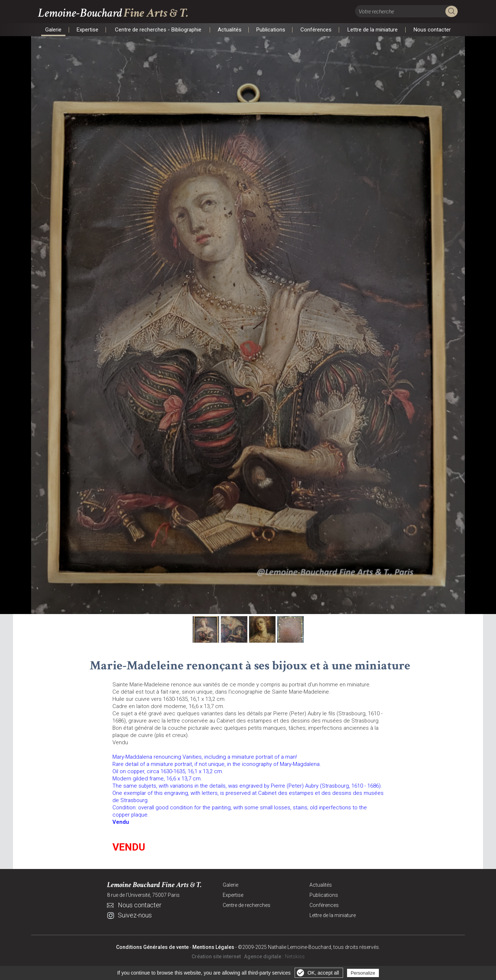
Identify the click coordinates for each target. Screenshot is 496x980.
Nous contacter (432, 30)
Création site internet (216, 957)
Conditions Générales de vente (152, 948)
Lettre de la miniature (372, 30)
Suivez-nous (135, 916)
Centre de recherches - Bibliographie (158, 30)
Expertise (87, 30)
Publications (271, 30)
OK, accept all (323, 973)
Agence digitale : (264, 957)
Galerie (53, 30)
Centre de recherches (247, 906)
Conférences (316, 30)
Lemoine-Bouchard (116, 13)
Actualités (229, 30)
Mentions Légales (213, 948)
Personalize (363, 973)
